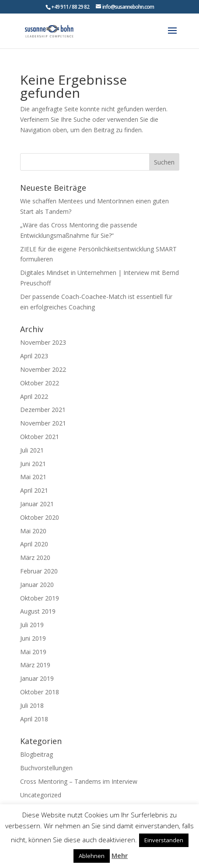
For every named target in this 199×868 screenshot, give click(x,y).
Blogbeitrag (37, 754)
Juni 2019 (33, 638)
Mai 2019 (33, 652)
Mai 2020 (33, 531)
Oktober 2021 (40, 437)
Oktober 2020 (40, 517)
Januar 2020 (37, 585)
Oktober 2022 (40, 383)
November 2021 (43, 423)
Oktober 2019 (40, 598)
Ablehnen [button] (92, 856)
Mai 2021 (33, 477)
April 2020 (34, 544)
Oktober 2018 (40, 692)
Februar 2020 (39, 571)
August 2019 (38, 611)
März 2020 (35, 558)
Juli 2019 (32, 625)
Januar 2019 (37, 678)
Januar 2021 (37, 504)
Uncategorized (41, 795)
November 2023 (43, 342)
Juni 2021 (33, 464)
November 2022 (43, 369)
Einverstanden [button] (164, 840)
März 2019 (35, 665)
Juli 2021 (32, 450)
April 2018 (34, 719)
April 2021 (34, 490)
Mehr (120, 855)
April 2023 (34, 356)
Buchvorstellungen (46, 768)
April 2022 (34, 396)
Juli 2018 (32, 705)
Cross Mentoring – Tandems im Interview (79, 781)
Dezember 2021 (43, 410)
